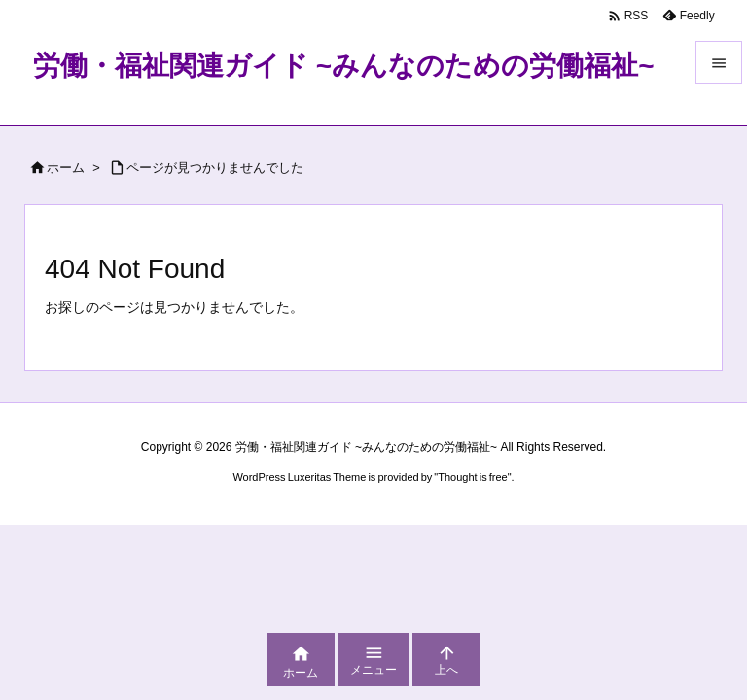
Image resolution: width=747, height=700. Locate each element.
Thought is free (472, 477)
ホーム (66, 168)
